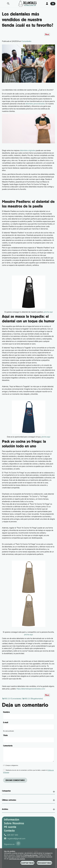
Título (5, 735)
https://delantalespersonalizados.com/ (31, 689)
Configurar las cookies (17, 859)
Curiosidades (26, 41)
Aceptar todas (27, 863)
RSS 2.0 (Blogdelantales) (33, 699)
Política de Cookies (31, 855)
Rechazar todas (44, 863)
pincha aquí (48, 312)
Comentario (8, 746)
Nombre (6, 712)
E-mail (6, 723)
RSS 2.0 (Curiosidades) (12, 699)
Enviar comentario (15, 780)
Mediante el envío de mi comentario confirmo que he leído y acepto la (28, 771)
